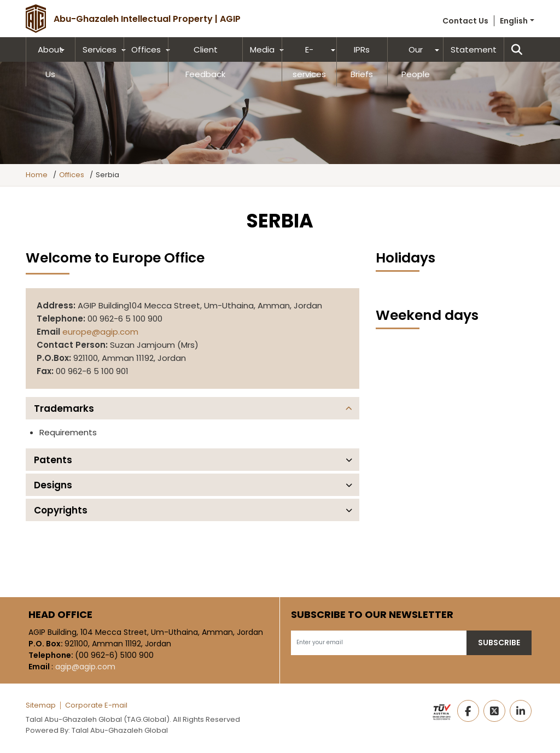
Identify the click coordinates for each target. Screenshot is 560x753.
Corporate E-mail (96, 705)
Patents (53, 460)
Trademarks (64, 408)
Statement (474, 49)
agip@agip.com (85, 667)
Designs (53, 485)
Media (262, 49)
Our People (416, 62)
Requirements (68, 432)
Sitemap (41, 705)
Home (37, 175)
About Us (50, 62)
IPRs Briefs (362, 62)
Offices (146, 49)
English (514, 21)
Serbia (107, 175)
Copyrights (61, 510)
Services (100, 49)
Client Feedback (205, 62)
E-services (309, 62)
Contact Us (465, 21)
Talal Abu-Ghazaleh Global (120, 730)
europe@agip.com (100, 332)
